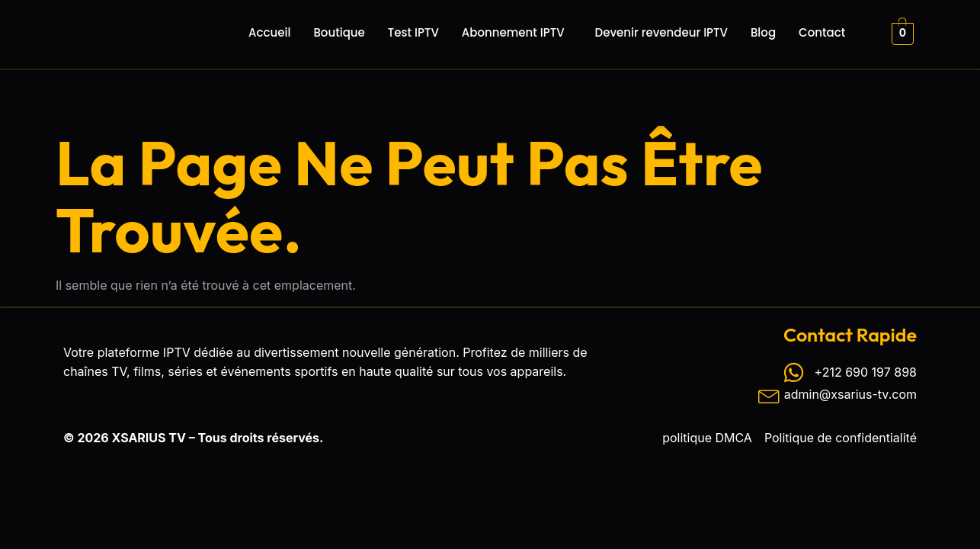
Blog (763, 32)
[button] (517, 32)
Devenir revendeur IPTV (661, 32)
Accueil (269, 32)
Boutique (339, 32)
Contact (822, 32)
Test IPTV (413, 32)
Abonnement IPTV (513, 32)
